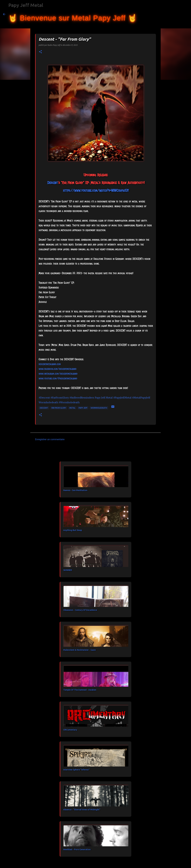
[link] (53, 183)
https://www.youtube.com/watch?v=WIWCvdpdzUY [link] (96, 190)
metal (72, 408)
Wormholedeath (99, 408)
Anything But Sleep (73, 530)
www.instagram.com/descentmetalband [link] (58, 374)
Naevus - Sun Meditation (75, 490)
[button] (40, 52)
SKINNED (68, 570)
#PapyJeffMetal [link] (122, 398)
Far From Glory (59, 408)
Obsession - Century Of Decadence (80, 610)
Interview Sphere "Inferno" (76, 770)
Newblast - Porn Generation (77, 849)
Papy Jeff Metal (26, 5)
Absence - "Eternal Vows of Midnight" (82, 810)
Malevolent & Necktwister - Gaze (79, 650)
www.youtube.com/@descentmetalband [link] (58, 378)
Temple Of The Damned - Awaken (80, 690)
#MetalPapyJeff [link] (141, 398)
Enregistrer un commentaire (50, 439)
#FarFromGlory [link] (60, 398)
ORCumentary (70, 730)
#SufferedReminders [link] (82, 398)
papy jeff (83, 408)
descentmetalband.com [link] (50, 364)
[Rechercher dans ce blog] (173, 14)
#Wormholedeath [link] (69, 402)
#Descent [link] (44, 398)
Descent (44, 408)
